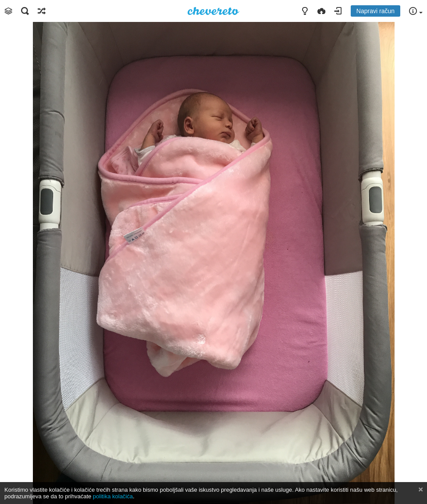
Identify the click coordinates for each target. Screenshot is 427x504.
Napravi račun (375, 11)
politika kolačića (113, 496)
